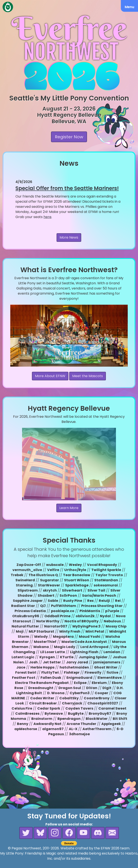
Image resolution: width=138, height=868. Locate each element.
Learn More (69, 508)
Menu (129, 7)
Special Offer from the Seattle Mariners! (67, 188)
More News (69, 237)
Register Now (69, 137)
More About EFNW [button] (50, 376)
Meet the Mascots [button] (88, 376)
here (47, 217)
